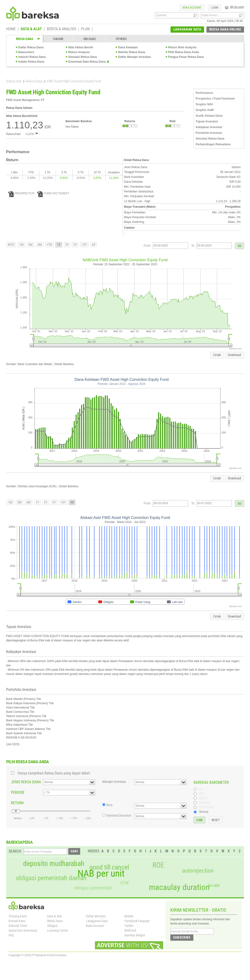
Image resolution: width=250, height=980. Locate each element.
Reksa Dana (34, 81)
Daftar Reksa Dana (31, 47)
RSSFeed (130, 930)
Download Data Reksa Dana (87, 62)
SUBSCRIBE (182, 937)
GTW (125, 883)
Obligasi (52, 926)
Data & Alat (14, 81)
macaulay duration (179, 887)
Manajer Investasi (114, 782)
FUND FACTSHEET (53, 193)
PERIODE (18, 792)
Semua (204, 812)
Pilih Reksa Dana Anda (184, 52)
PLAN (85, 29)
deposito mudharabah (54, 864)
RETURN (17, 803)
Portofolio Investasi (209, 133)
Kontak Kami (17, 921)
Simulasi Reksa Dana (83, 57)
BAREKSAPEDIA (20, 842)
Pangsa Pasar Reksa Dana (186, 57)
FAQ (11, 935)
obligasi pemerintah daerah (51, 878)
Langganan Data (97, 921)
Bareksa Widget (135, 935)
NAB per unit (101, 874)
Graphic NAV (204, 104)
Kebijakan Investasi (209, 127)
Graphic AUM (205, 110)
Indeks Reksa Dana (31, 62)
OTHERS (121, 39)
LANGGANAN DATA (187, 29)
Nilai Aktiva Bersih (81, 47)
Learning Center (58, 930)
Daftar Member (96, 916)
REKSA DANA (25, 39)
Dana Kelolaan (128, 47)
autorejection (198, 871)
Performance (204, 93)
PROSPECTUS (21, 193)
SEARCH (15, 851)
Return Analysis (79, 52)
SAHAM (58, 39)
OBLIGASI (90, 39)
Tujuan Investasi (207, 121)
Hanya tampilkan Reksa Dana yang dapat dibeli (54, 773)
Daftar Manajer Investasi (135, 57)
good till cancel (109, 867)
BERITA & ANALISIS (61, 29)
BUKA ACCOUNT (192, 8)
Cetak (217, 355)
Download (234, 355)
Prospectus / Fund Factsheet (215, 99)
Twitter (129, 926)
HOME (11, 29)
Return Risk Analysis (182, 47)
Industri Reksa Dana (32, 57)
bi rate (214, 885)
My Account (234, 7)
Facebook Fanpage (137, 921)
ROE (158, 865)
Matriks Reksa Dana (132, 52)
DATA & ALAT (31, 29)
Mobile (129, 916)
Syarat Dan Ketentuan (23, 930)
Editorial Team (18, 926)
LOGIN (215, 8)
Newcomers (26, 52)
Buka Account (95, 926)
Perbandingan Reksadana (213, 144)
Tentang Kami (18, 916)
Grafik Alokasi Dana (209, 116)
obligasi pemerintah (93, 888)
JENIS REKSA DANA (26, 782)
